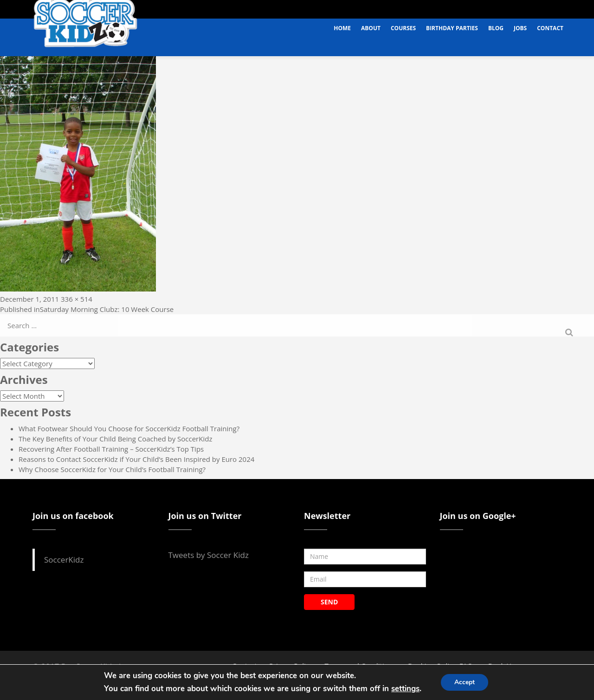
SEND (329, 602)
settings (405, 689)
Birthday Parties (452, 28)
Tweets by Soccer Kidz (209, 555)
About (371, 28)
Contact (550, 28)
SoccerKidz (64, 560)
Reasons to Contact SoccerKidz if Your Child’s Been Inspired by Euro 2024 (136, 459)
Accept (465, 682)
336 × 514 (77, 299)
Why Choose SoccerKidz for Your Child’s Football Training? (112, 469)
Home (342, 28)
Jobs (520, 28)
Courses (403, 28)
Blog (496, 28)
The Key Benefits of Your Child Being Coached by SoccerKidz (115, 439)
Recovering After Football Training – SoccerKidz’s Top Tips (111, 449)
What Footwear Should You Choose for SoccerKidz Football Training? (129, 428)
